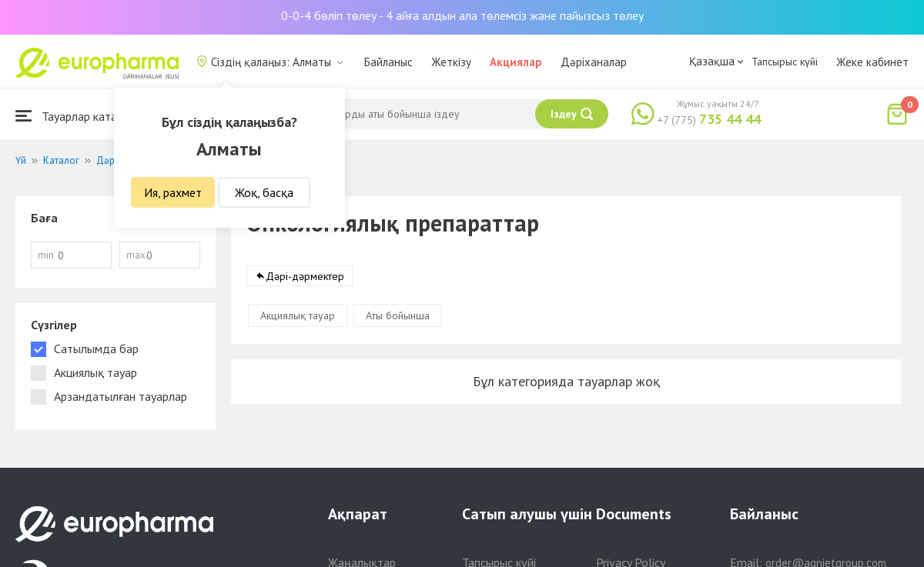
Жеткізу (451, 62)
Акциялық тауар (298, 315)
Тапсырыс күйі (785, 62)
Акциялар (516, 62)
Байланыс (388, 62)
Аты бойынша (398, 315)
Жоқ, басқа (264, 192)
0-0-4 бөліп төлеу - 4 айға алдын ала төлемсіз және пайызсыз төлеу (462, 15)
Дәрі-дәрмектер (305, 276)
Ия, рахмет (173, 192)
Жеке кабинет (872, 62)
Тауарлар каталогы (79, 116)
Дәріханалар (594, 62)
